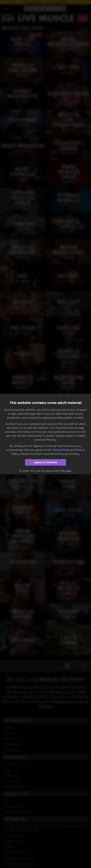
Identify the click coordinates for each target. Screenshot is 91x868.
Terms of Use (61, 450)
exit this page (63, 471)
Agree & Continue (46, 462)
